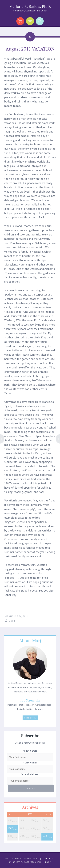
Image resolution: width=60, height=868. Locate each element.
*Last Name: (30, 763)
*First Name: (30, 751)
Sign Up (31, 788)
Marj (12, 621)
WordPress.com (32, 862)
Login (48, 862)
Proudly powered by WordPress (22, 859)
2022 (30, 814)
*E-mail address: (30, 774)
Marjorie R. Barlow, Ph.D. (30, 6)
